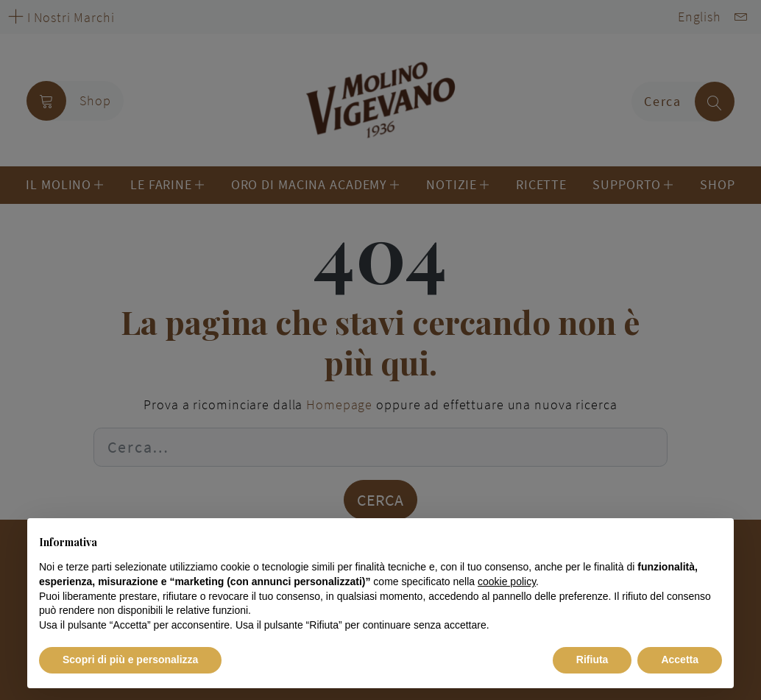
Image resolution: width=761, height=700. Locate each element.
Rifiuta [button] (592, 660)
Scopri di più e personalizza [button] (130, 660)
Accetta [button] (680, 660)
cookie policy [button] (507, 581)
